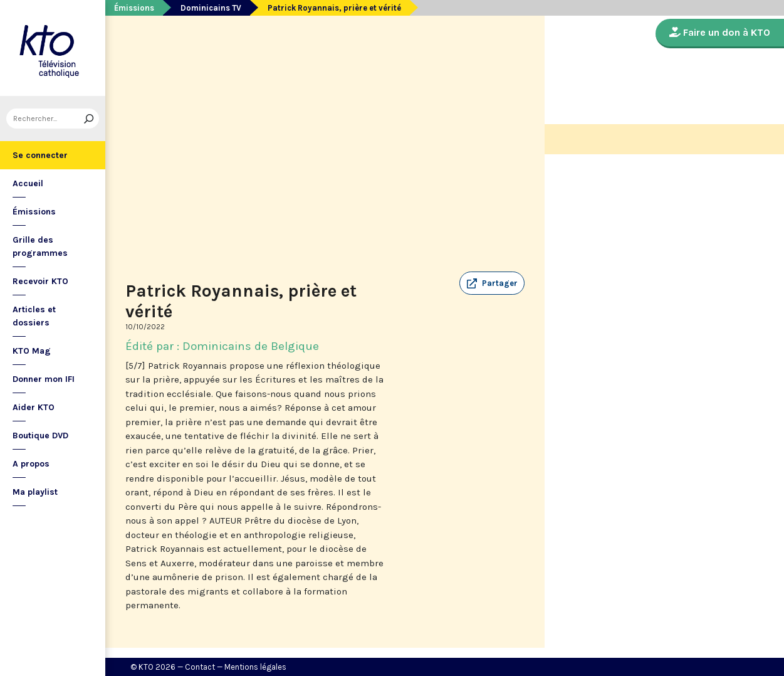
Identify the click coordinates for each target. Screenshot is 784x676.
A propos (31, 464)
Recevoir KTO (40, 281)
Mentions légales (255, 667)
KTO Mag (32, 351)
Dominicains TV (211, 8)
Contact (200, 667)
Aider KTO (34, 407)
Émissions (34, 212)
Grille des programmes (40, 246)
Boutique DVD (40, 436)
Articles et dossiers (34, 316)
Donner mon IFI (44, 379)
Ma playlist (35, 492)
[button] (492, 283)
